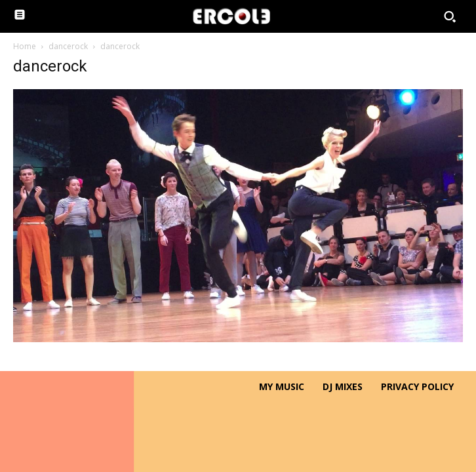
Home (25, 46)
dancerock (68, 46)
